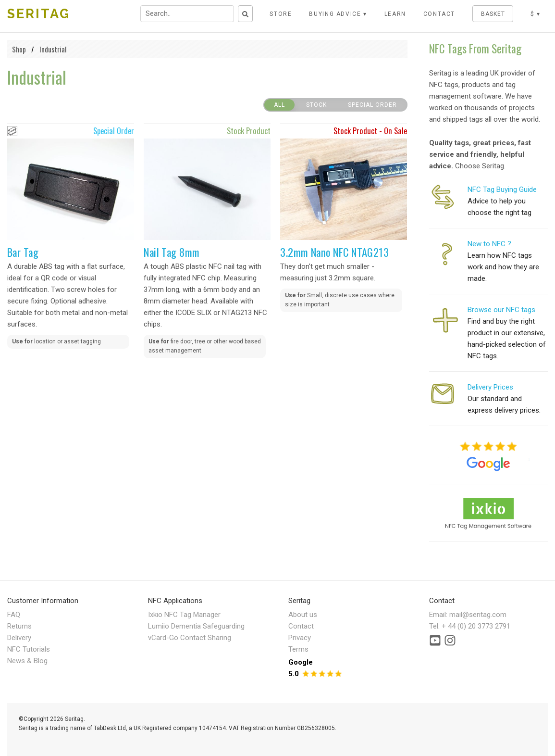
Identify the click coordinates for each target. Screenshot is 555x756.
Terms (298, 649)
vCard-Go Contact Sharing (190, 638)
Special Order (372, 105)
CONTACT (439, 14)
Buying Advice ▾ (338, 14)
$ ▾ (536, 14)
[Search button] (245, 14)
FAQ (14, 615)
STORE (281, 14)
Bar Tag (23, 252)
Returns (19, 626)
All (279, 105)
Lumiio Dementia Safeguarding (196, 626)
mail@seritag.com (478, 615)
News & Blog (27, 661)
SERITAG (39, 14)
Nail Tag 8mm (172, 252)
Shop (19, 49)
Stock (316, 105)
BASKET (493, 14)
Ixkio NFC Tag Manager (184, 615)
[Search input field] (187, 14)
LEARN (395, 14)
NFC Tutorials (29, 649)
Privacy (300, 638)
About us (303, 615)
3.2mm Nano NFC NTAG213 (334, 252)
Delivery (19, 638)
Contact (301, 626)
